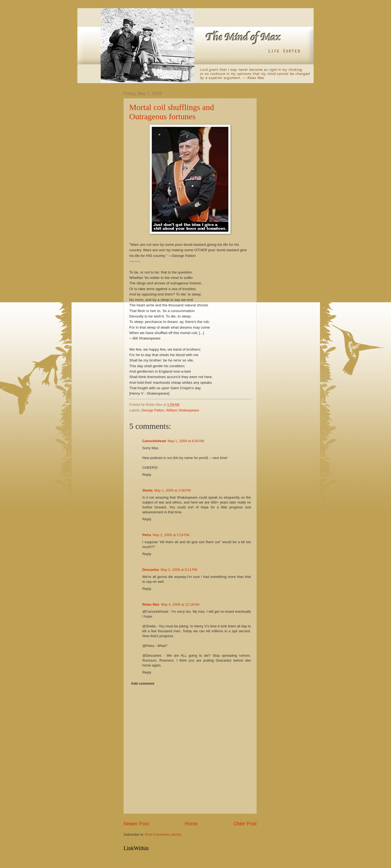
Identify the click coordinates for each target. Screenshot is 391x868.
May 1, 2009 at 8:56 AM (186, 441)
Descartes (151, 570)
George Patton (153, 410)
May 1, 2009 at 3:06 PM (173, 490)
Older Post (245, 824)
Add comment (143, 683)
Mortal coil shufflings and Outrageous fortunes (172, 112)
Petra (147, 535)
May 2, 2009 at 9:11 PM (179, 570)
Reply (147, 475)
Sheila (147, 490)
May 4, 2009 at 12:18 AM (180, 604)
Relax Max (151, 604)
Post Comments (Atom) (163, 834)
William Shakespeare (183, 410)
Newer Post (136, 824)
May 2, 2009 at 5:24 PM (171, 535)
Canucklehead (154, 441)
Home (191, 824)
